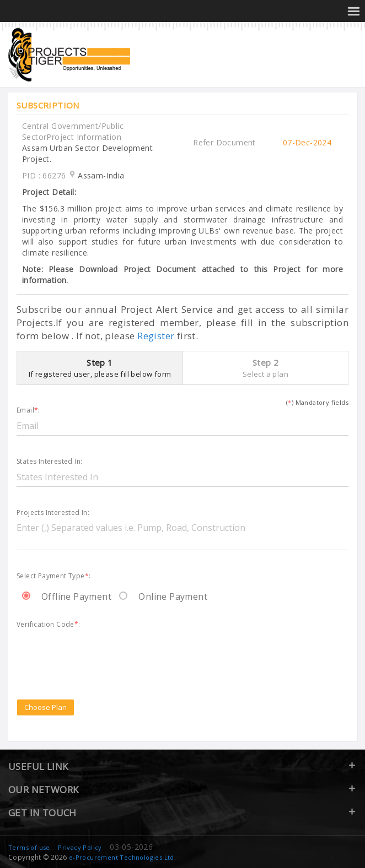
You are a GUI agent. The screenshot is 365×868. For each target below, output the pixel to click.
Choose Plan (45, 707)
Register (156, 336)
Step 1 (100, 368)
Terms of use (29, 847)
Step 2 (265, 368)
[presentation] (100, 651)
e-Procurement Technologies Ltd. (122, 857)
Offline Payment (67, 596)
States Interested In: (49, 462)
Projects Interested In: (53, 513)
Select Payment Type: (53, 576)
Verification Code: (49, 625)
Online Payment (163, 596)
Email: (28, 411)
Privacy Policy (80, 847)
